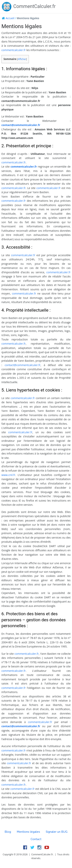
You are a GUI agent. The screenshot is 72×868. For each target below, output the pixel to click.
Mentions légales (28, 832)
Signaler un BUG (57, 832)
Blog (8, 832)
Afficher (22, 59)
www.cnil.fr (8, 475)
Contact (36, 839)
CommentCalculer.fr (29, 6)
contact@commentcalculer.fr (21, 125)
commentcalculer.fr (14, 50)
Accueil (10, 18)
